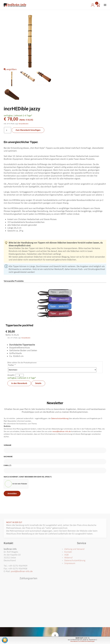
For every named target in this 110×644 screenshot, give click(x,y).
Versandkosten (23, 124)
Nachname (8, 457)
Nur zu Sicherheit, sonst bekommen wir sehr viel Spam (28, 477)
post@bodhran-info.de (22, 571)
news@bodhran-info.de (62, 431)
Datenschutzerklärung (60, 418)
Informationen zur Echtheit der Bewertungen (83, 641)
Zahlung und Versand (74, 549)
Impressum (70, 563)
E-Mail (7, 465)
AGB (66, 555)
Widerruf (68, 558)
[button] (105, 5)
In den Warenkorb (19, 383)
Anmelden (12, 494)
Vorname (7, 445)
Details (38, 383)
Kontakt (68, 552)
